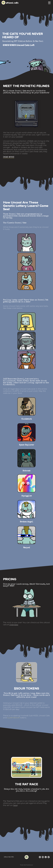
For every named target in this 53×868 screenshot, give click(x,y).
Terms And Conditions (26, 865)
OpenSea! (14, 625)
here (15, 805)
